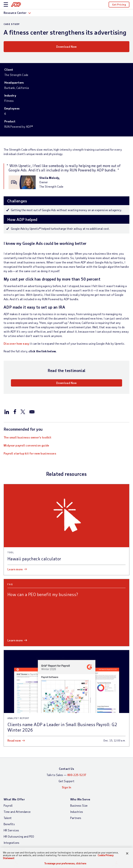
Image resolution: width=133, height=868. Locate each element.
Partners (76, 818)
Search (83, 864)
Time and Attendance (17, 812)
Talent (8, 818)
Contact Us (66, 769)
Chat (50, 864)
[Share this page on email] (32, 412)
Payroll (8, 805)
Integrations (12, 843)
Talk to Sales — (66, 775)
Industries (77, 812)
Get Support (66, 781)
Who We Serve (80, 799)
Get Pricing (119, 4)
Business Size (79, 805)
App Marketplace (14, 849)
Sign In (116, 864)
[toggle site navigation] (6, 5)
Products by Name (15, 855)
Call (17, 864)
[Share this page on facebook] (15, 412)
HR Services (11, 830)
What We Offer (14, 799)
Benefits (9, 824)
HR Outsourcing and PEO (19, 836)
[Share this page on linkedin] (7, 412)
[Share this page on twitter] (23, 412)
